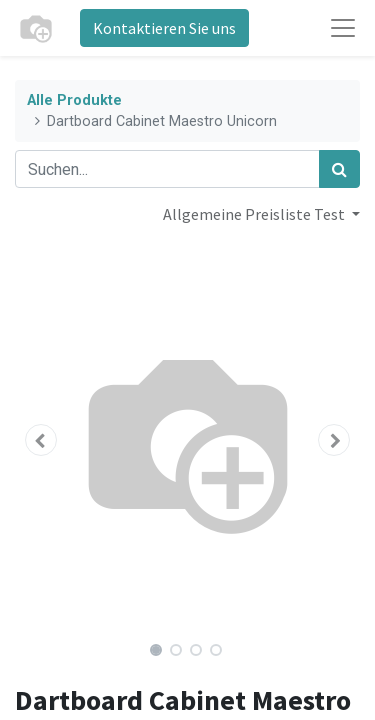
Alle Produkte (74, 100)
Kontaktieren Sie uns (164, 28)
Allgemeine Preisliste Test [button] (255, 214)
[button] (41, 440)
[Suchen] (339, 169)
